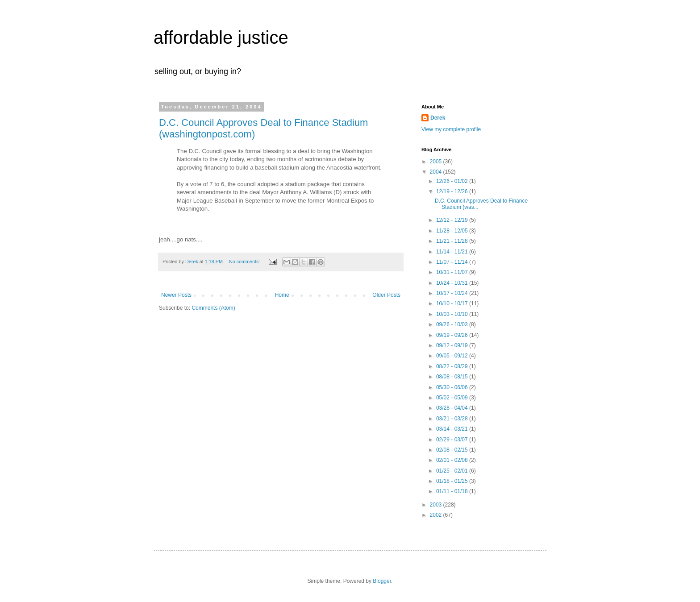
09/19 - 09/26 (453, 335)
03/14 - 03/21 (453, 429)
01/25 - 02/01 (453, 471)
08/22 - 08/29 (453, 366)
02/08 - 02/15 (453, 450)
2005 (437, 162)
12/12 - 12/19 (453, 220)
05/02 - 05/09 (453, 398)
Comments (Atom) (213, 308)
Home (282, 295)
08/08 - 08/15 (453, 377)
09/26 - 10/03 (453, 324)
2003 (437, 505)
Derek (438, 118)
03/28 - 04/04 (453, 408)
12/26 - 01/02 (453, 181)
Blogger (382, 581)
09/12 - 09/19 (453, 345)
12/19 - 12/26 (453, 191)
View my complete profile (451, 129)
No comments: (245, 262)
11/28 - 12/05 (453, 231)
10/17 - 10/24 (453, 293)
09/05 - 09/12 (453, 356)
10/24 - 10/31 (453, 283)
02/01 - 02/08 (453, 460)
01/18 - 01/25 (453, 481)
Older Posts (386, 295)
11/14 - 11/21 (453, 252)
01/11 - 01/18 (453, 491)
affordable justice (221, 37)
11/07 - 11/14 (453, 262)
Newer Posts (176, 295)
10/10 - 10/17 (453, 303)
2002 (437, 515)
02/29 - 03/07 (453, 440)
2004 (437, 172)
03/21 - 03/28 (453, 419)
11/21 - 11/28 (453, 241)
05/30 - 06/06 (453, 387)
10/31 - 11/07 (453, 272)
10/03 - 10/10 (453, 314)
